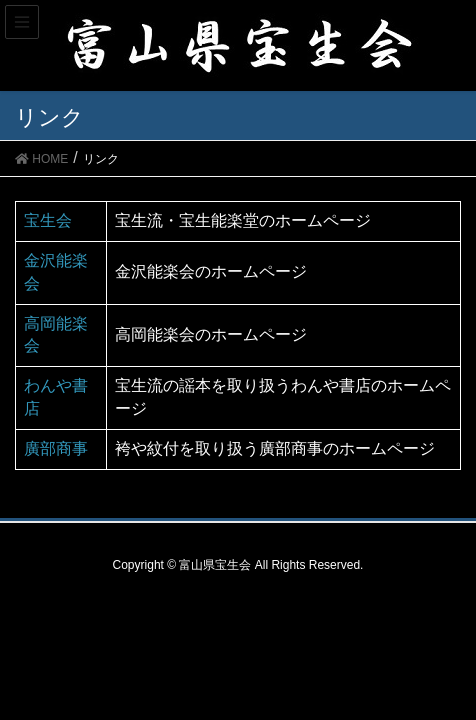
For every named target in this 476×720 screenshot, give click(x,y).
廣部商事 (56, 448)
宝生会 (48, 220)
